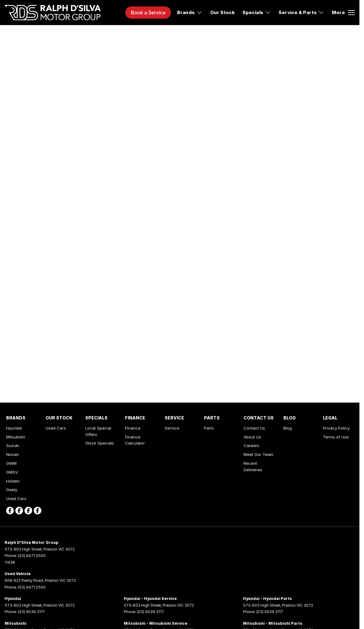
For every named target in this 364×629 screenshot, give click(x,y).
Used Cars (16, 498)
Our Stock (223, 12)
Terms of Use (336, 437)
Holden (13, 481)
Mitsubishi (16, 437)
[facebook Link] (10, 511)
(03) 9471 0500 (32, 556)
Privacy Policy (336, 428)
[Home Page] (53, 13)
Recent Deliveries (253, 466)
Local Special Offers (98, 431)
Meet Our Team (258, 454)
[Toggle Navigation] (343, 13)
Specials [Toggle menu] (257, 12)
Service (172, 428)
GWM (11, 463)
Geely (12, 490)
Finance (133, 428)
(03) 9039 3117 (31, 612)
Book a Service (148, 13)
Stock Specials (100, 443)
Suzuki (13, 445)
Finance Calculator (135, 440)
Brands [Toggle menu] (190, 12)
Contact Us (254, 428)
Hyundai (14, 428)
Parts (209, 428)
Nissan (13, 454)
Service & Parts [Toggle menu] (301, 12)
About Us (252, 437)
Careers (251, 445)
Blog (288, 428)
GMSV (12, 472)
